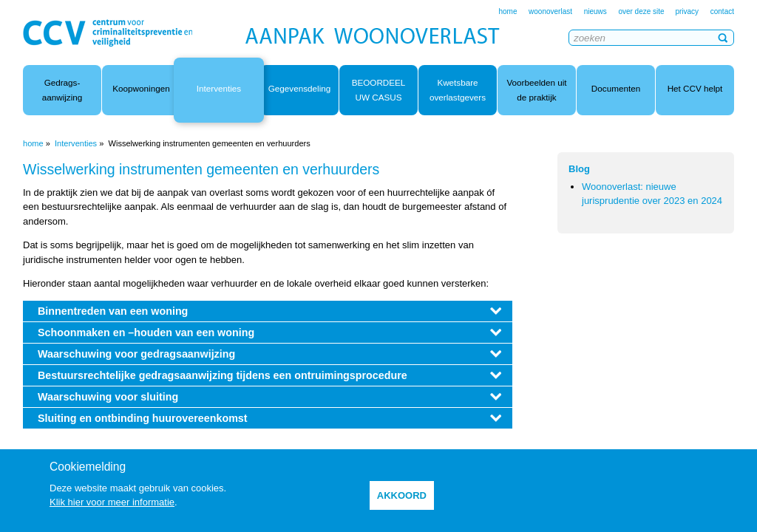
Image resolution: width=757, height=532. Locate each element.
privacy (687, 11)
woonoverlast (550, 11)
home (508, 11)
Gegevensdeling (299, 88)
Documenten (616, 88)
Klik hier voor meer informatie (112, 502)
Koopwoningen (141, 88)
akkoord (402, 495)
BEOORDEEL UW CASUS (379, 90)
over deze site (642, 11)
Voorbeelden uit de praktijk (536, 90)
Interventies (219, 88)
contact (722, 11)
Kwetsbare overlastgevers (458, 90)
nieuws (595, 11)
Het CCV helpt (695, 88)
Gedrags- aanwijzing (62, 90)
